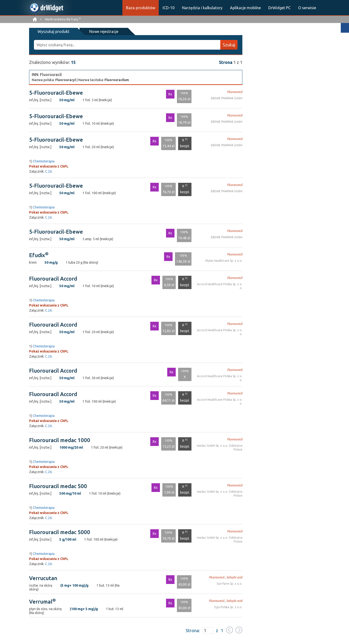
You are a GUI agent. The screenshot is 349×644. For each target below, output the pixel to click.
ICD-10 (169, 8)
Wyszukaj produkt (53, 31)
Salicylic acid (234, 577)
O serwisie (307, 8)
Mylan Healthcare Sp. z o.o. (224, 261)
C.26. (49, 171)
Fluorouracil (235, 92)
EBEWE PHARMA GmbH (227, 98)
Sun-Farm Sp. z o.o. (230, 584)
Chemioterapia (44, 161)
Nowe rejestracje (104, 31)
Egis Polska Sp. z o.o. (228, 607)
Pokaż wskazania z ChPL (49, 166)
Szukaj (229, 45)
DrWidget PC (279, 8)
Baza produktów (141, 8)
